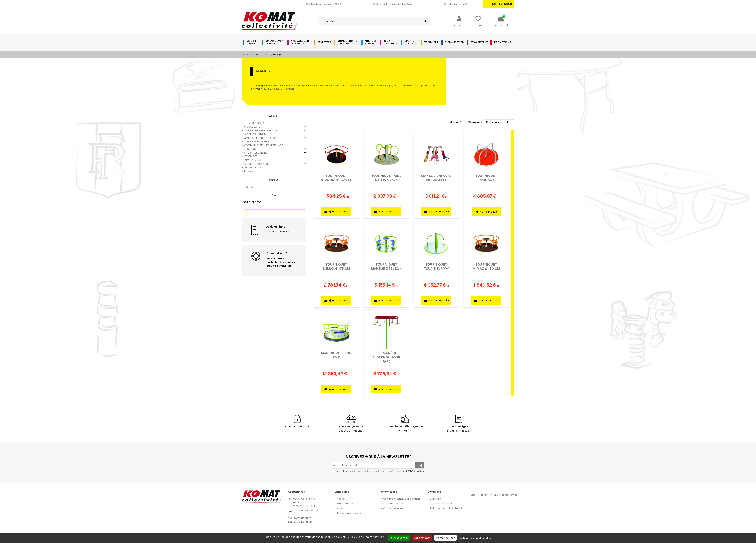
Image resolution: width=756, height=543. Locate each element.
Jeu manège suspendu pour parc (386, 357)
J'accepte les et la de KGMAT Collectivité (380, 471)
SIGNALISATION (253, 127)
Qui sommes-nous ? (349, 513)
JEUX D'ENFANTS (254, 123)
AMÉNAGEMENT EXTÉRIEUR (261, 130)
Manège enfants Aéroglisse (436, 178)
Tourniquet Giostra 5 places (336, 178)
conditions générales (360, 471)
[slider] (243, 209)
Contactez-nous (499, 4)
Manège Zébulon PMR (336, 355)
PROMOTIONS (253, 167)
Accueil (274, 116)
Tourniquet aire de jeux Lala (386, 178)
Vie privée (503, 495)
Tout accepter (399, 538)
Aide (339, 508)
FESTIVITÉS (251, 156)
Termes (513, 495)
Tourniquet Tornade (486, 178)
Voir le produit (487, 212)
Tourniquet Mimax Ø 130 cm (486, 267)
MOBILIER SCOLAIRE (256, 164)
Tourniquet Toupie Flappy (436, 267)
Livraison (435, 499)
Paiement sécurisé (441, 504)
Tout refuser (422, 538)
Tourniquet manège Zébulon (386, 267)
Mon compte (345, 504)
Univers (249, 171)
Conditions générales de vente (402, 499)
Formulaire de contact (306, 510)
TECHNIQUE (251, 149)
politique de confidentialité (389, 471)
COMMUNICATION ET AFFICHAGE (264, 145)
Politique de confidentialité (446, 508)
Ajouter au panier (337, 212)
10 (509, 122)
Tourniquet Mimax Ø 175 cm (336, 267)
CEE (250, 187)
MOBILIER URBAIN (255, 134)
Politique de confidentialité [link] (475, 538)
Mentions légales (394, 504)
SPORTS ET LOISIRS (256, 153)
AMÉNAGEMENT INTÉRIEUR (260, 138)
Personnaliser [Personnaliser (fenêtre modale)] (445, 538)
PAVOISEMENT (253, 160)
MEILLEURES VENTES (257, 142)
